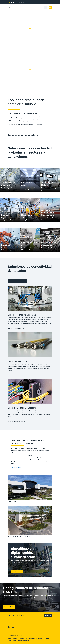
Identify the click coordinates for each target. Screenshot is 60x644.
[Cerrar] (51, 2)
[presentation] (20, 2)
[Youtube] (13, 627)
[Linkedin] (9, 627)
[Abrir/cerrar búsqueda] (40, 7)
